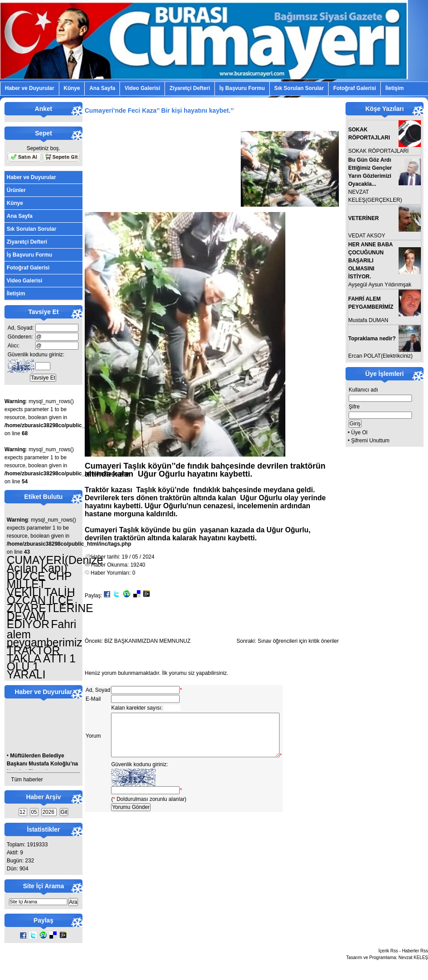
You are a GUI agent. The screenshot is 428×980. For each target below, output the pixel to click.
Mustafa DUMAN (368, 320)
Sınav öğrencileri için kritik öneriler (298, 641)
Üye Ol (360, 433)
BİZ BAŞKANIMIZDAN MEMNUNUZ (147, 641)
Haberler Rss (415, 951)
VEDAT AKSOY (367, 236)
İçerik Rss (388, 951)
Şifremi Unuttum (370, 441)
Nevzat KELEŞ (413, 958)
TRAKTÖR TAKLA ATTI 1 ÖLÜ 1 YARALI (41, 662)
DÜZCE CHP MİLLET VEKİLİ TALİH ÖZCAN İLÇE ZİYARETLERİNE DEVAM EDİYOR (50, 600)
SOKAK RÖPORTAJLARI (379, 151)
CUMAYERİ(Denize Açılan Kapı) (55, 564)
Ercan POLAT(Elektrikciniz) (380, 356)
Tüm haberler (27, 780)
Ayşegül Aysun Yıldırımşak (380, 285)
